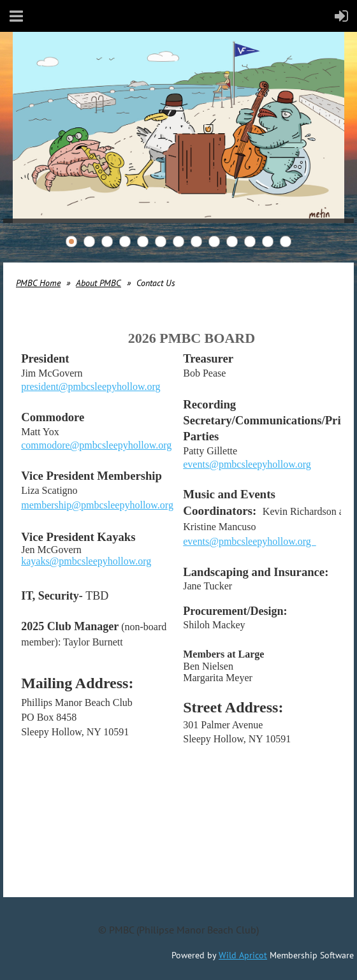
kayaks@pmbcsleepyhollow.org (86, 561)
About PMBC (98, 283)
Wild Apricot (243, 955)
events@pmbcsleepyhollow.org (247, 464)
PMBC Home (38, 283)
